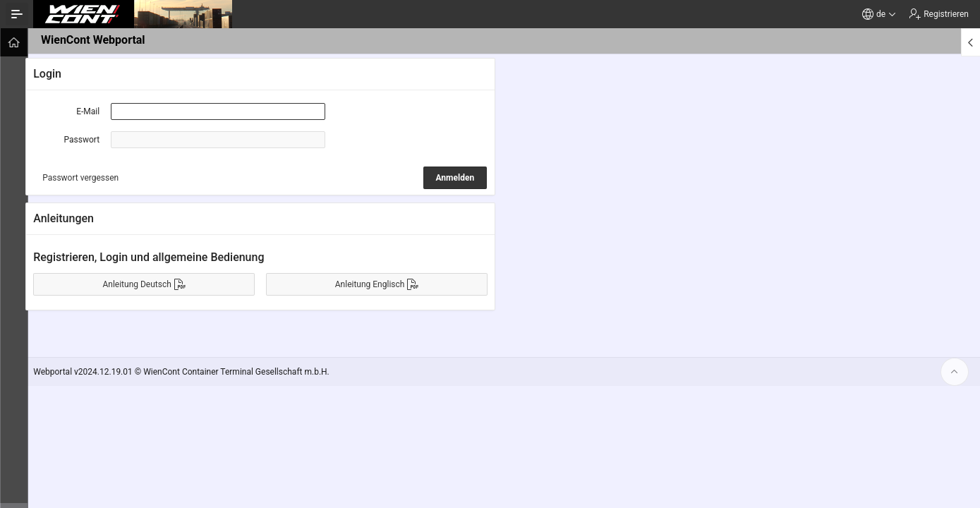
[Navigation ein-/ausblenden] (17, 14)
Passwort (88, 140)
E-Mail (93, 111)
